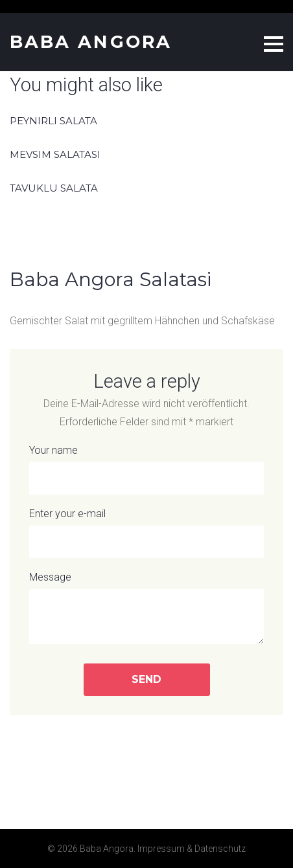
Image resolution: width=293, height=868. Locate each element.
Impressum (161, 849)
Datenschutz (220, 849)
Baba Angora (91, 42)
